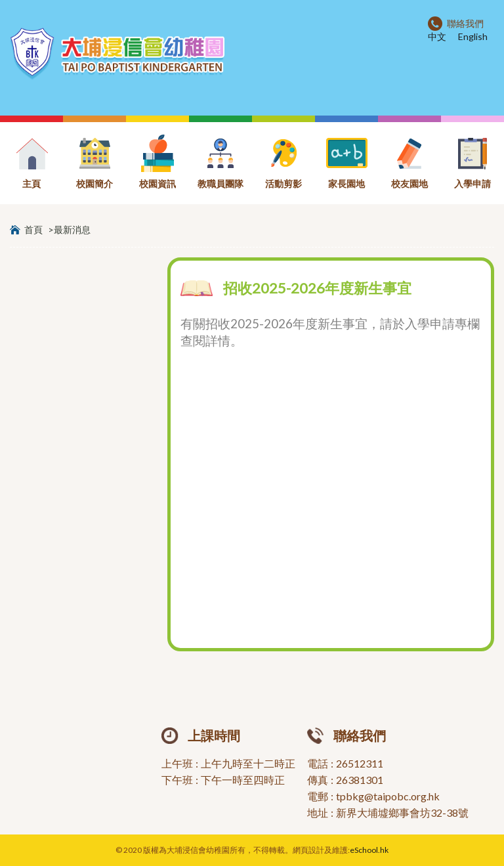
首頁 (33, 229)
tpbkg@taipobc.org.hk (388, 796)
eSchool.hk (369, 850)
